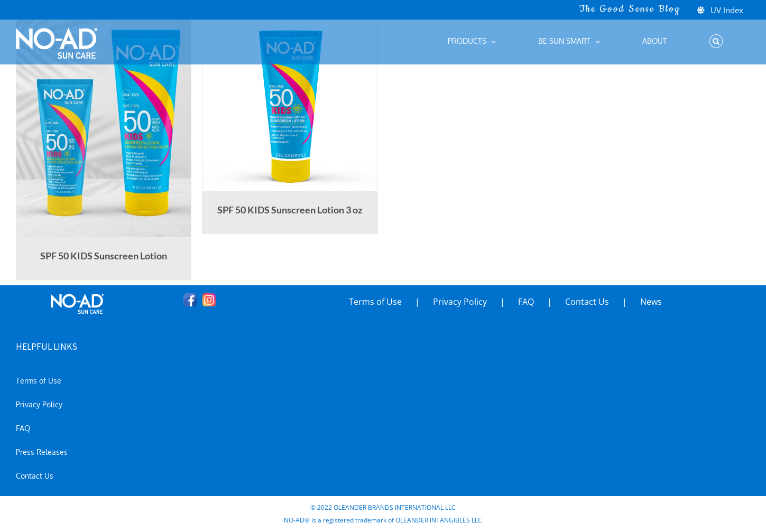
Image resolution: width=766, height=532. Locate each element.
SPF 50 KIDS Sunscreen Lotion (104, 256)
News (651, 302)
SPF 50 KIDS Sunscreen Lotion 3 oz (290, 210)
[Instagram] (209, 300)
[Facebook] (190, 300)
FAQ (526, 302)
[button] (716, 41)
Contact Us (587, 302)
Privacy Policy (460, 302)
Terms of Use (375, 302)
